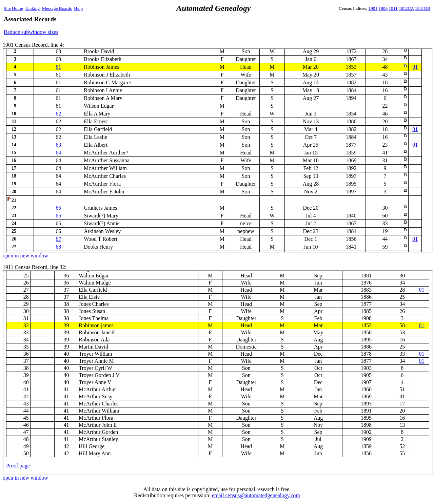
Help (78, 8)
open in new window (25, 256)
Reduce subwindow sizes (31, 32)
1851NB (423, 8)
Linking (33, 8)
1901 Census (218, 150)
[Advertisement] (351, 25)
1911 (393, 8)
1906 (383, 8)
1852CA (406, 8)
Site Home (13, 8)
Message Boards (57, 8)
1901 (373, 8)
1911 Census (218, 373)
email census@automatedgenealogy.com (256, 495)
